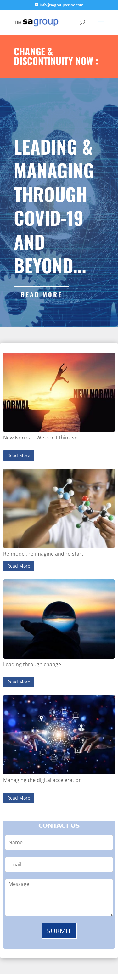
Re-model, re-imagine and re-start (43, 554)
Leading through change (32, 664)
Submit (59, 931)
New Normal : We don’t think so (40, 438)
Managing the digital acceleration (42, 780)
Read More (42, 294)
